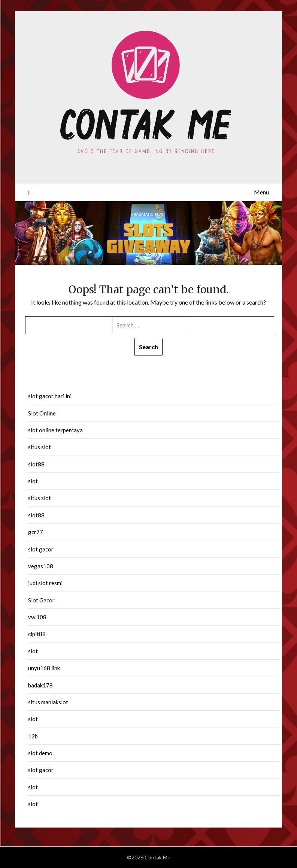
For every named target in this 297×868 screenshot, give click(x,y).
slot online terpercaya (55, 430)
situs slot (40, 447)
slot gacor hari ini (50, 396)
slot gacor (41, 549)
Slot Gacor (41, 600)
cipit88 (37, 634)
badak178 (40, 685)
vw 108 (37, 617)
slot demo (40, 753)
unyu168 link (44, 668)
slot (33, 481)
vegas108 (41, 566)
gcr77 (36, 532)
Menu (261, 192)
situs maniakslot (48, 702)
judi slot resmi (45, 583)
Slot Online (42, 413)
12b (33, 736)
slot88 (36, 464)
